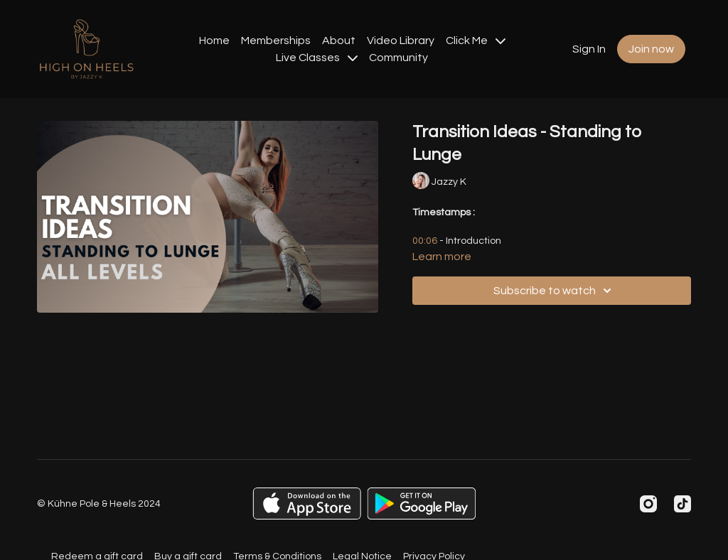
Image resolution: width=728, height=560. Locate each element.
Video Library (401, 41)
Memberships (276, 41)
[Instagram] (648, 504)
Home (214, 41)
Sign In (589, 49)
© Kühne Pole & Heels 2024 (99, 504)
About (339, 41)
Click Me (476, 41)
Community (398, 58)
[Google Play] (422, 504)
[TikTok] (682, 504)
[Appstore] (307, 504)
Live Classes (317, 58)
